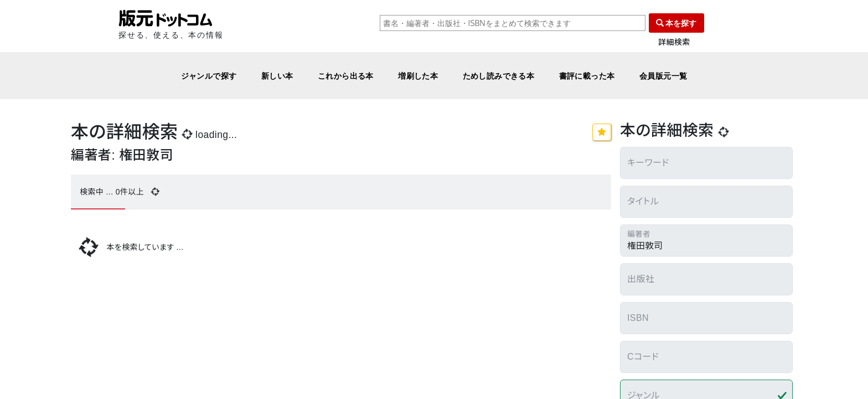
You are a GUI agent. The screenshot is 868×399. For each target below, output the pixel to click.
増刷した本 (418, 76)
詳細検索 (674, 42)
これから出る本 (346, 76)
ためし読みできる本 (499, 76)
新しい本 (277, 76)
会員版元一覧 (663, 76)
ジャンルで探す (209, 76)
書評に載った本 (587, 76)
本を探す (676, 23)
